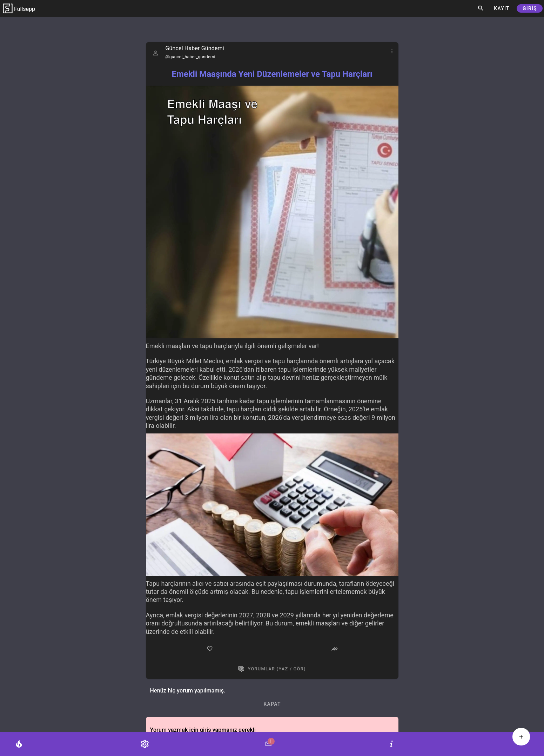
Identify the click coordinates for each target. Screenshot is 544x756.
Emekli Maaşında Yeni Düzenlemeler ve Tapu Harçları (272, 74)
